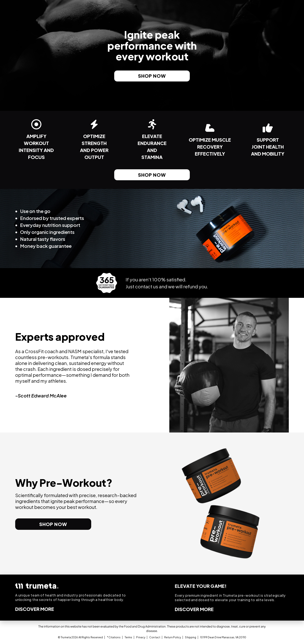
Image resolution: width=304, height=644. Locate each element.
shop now (152, 76)
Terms (128, 637)
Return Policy (173, 637)
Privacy (141, 637)
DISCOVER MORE (35, 609)
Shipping (191, 637)
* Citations (114, 637)
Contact (155, 637)
